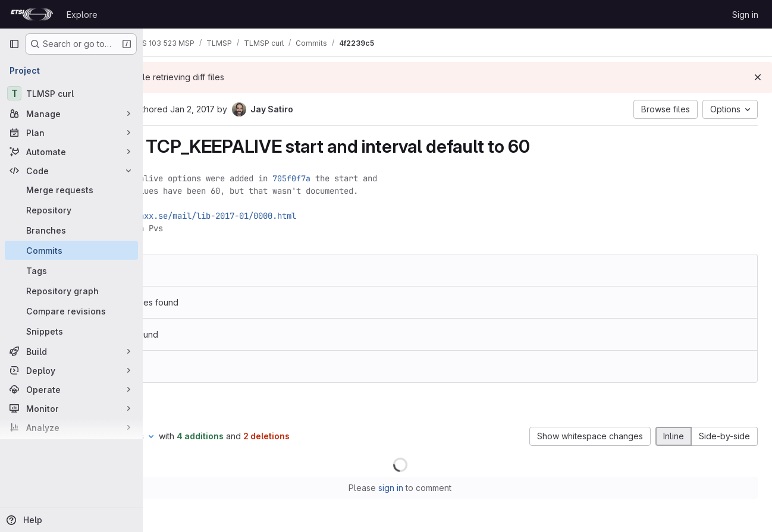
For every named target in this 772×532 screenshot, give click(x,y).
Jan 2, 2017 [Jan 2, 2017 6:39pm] (307, 109)
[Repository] (71, 210)
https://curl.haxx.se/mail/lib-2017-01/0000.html (299, 216)
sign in (448, 488)
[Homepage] (32, 14)
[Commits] (71, 250)
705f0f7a (406, 178)
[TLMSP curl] (71, 93)
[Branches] (71, 230)
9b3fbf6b (233, 270)
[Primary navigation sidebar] (14, 44)
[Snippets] (71, 331)
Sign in (745, 15)
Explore (82, 15)
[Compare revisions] (71, 311)
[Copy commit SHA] (237, 110)
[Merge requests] (71, 190)
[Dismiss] (758, 77)
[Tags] (71, 270)
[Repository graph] (71, 291)
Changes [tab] (191, 407)
